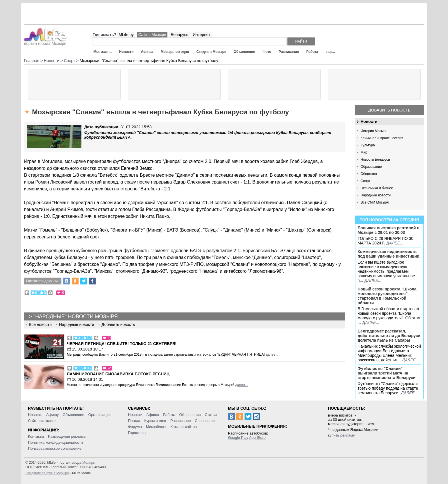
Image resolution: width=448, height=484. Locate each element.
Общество (369, 174)
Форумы (135, 427)
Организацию (100, 415)
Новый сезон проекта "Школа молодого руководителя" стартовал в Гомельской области (387, 296)
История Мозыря (374, 131)
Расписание (289, 52)
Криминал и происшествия (382, 138)
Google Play (238, 438)
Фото (267, 52)
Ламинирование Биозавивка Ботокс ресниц (118, 374)
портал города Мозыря (46, 42)
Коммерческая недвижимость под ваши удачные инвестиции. (389, 254)
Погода (134, 421)
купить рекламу (341, 435)
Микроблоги (156, 427)
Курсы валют (155, 421)
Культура (368, 145)
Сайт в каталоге (42, 421)
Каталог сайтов (184, 427)
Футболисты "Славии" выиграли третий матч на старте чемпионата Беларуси (387, 373)
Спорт (365, 181)
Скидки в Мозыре (211, 52)
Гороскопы (137, 433)
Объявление (73, 415)
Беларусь (179, 35)
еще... (330, 52)
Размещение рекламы (67, 436)
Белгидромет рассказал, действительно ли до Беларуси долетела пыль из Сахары (389, 336)
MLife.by (126, 35)
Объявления (244, 52)
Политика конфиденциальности (55, 442)
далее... (395, 243)
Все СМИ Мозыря (375, 202)
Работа (312, 52)
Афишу (53, 415)
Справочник (205, 421)
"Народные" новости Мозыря (76, 316)
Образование (371, 167)
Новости (126, 52)
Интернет (202, 35)
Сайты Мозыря (152, 35)
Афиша (147, 52)
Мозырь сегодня (175, 52)
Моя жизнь (103, 52)
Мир (364, 152)
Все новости (40, 324)
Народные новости (376, 195)
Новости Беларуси (375, 160)
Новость (35, 415)
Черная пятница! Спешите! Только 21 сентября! (122, 344)
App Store (257, 438)
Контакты (36, 436)
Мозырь (89, 463)
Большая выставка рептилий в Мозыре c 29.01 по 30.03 (389, 230)
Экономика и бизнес (377, 188)
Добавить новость (389, 110)
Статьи (211, 415)
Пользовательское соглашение (55, 448)
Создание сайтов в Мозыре (47, 473)
